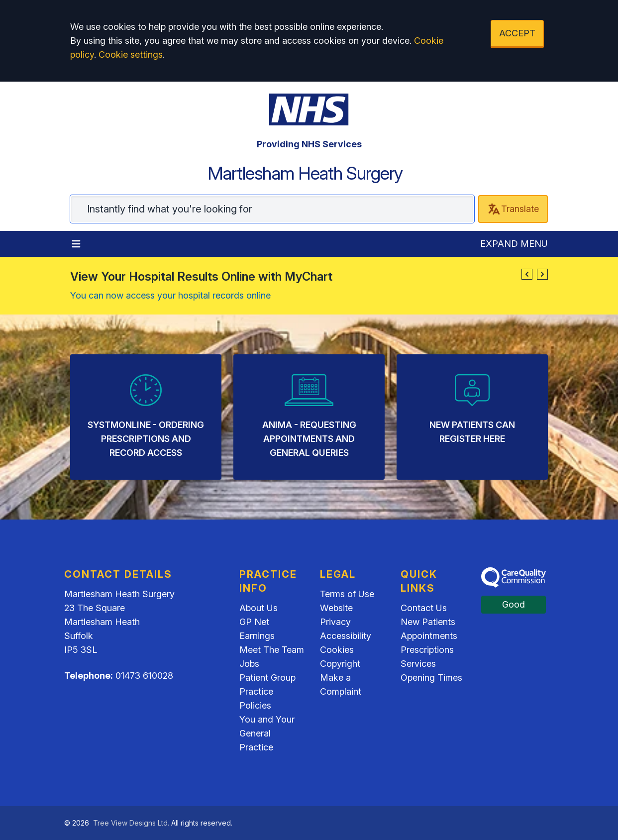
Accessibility (346, 636)
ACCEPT (517, 33)
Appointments (429, 636)
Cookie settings (131, 54)
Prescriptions (427, 650)
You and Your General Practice (267, 733)
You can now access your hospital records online (170, 295)
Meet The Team (272, 650)
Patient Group (267, 678)
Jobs (249, 664)
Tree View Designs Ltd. (131, 823)
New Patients (428, 622)
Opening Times (431, 678)
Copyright (340, 664)
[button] (527, 274)
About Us (258, 608)
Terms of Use (347, 594)
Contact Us (424, 608)
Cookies (337, 650)
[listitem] (146, 417)
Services (418, 664)
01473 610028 (144, 676)
